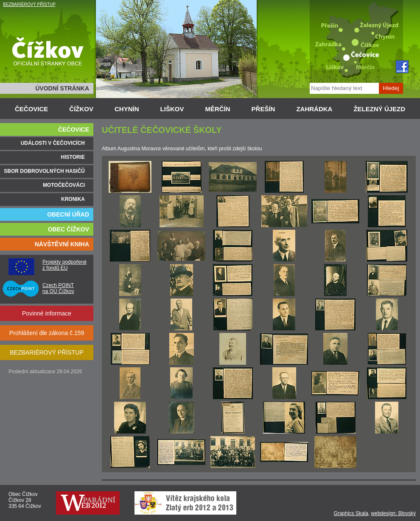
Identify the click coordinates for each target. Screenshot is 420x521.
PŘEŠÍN (263, 109)
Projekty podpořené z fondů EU (64, 265)
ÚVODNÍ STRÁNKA (62, 88)
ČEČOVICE (31, 109)
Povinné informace (47, 313)
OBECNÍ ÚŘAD (68, 214)
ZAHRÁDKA (314, 109)
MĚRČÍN (217, 109)
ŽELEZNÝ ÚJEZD (379, 109)
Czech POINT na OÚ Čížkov (58, 288)
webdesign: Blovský (393, 513)
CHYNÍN (127, 109)
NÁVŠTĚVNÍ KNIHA (62, 244)
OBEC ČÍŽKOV (69, 229)
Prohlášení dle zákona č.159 (47, 333)
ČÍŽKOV (81, 109)
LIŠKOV (172, 109)
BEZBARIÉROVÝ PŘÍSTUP (29, 4)
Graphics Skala (351, 513)
